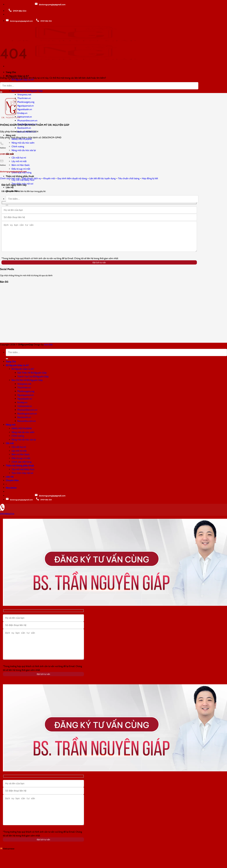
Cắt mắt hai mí (19, 158)
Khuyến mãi (49, 178)
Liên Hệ (10, 187)
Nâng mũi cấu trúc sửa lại (24, 150)
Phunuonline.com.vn (27, 121)
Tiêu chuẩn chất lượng (129, 178)
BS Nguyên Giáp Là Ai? (17, 371)
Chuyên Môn (12, 486)
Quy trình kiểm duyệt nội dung (72, 178)
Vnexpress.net (24, 95)
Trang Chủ (11, 367)
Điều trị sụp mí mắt (21, 169)
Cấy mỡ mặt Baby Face (23, 475)
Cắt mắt (10, 449)
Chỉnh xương (18, 146)
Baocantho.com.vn (27, 427)
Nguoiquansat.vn (26, 106)
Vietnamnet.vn (25, 117)
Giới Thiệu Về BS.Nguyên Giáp (32, 378)
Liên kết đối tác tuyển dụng (102, 178)
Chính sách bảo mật (10, 178)
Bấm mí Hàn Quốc (21, 165)
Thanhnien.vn (24, 98)
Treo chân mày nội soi (22, 479)
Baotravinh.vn (24, 128)
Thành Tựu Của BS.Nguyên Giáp (33, 382)
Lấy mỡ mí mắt (19, 161)
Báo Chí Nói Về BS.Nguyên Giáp (27, 91)
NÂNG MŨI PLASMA (22, 434)
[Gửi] (7, 205)
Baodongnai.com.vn (27, 419)
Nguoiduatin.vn (25, 109)
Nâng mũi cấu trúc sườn (23, 143)
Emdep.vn (22, 113)
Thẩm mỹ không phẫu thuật (20, 176)
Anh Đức (48, 350)
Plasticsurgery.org (26, 102)
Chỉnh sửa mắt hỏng (21, 468)
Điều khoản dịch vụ (31, 178)
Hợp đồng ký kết (150, 178)
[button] (113, 866)
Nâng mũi (11, 135)
